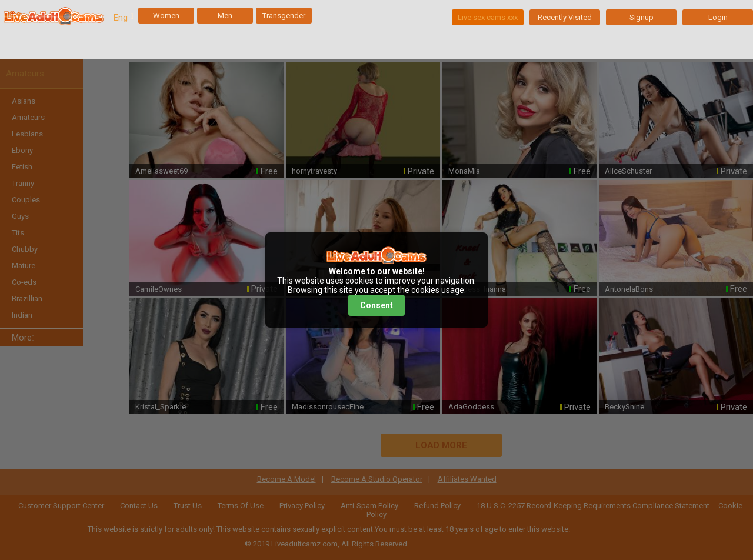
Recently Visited (565, 17)
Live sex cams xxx (488, 17)
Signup (642, 17)
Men (225, 16)
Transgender (284, 16)
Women (166, 16)
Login (718, 17)
